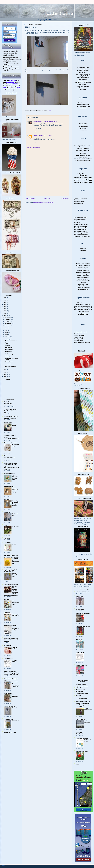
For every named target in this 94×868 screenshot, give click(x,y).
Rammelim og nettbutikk (81, 233)
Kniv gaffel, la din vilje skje (83, 83)
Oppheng (7, 356)
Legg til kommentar (34, 147)
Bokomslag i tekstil (83, 277)
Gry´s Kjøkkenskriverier (11, 584)
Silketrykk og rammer (83, 303)
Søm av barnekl (83, 127)
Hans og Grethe (78, 203)
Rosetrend (7, 512)
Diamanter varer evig (83, 67)
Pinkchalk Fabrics (81, 684)
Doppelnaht (79, 596)
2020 (5, 302)
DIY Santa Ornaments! (10, 418)
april (7, 332)
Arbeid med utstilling (83, 105)
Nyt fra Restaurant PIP (87, 722)
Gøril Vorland (38, 121)
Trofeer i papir (83, 69)
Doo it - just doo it (81, 719)
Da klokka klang (83, 289)
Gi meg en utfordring (80, 219)
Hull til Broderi (9, 349)
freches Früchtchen (82, 665)
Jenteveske (83, 125)
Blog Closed (79, 734)
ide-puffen (7, 499)
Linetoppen (7, 542)
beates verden (8, 422)
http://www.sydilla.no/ (82, 686)
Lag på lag (83, 282)
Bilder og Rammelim (11, 341)
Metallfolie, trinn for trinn (81, 224)
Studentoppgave (79, 340)
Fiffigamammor (8, 719)
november (8, 319)
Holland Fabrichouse (82, 693)
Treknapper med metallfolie (82, 236)
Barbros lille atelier (9, 473)
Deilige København (83, 174)
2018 (5, 304)
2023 (5, 298)
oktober (8, 321)
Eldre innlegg (65, 198)
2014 (5, 313)
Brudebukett (83, 79)
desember (8, 317)
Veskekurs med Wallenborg (83, 160)
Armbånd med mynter (83, 274)
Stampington (79, 692)
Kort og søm (8, 456)
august (7, 326)
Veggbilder (8, 343)
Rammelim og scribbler (81, 231)
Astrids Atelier (80, 639)
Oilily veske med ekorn (83, 155)
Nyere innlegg (30, 198)
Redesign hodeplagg (83, 270)
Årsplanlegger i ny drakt (83, 264)
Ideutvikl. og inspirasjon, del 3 (83, 181)
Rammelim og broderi (80, 229)
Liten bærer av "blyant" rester (83, 145)
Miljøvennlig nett (83, 315)
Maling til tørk (9, 362)
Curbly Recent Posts (10, 732)
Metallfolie (77, 223)
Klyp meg (83, 89)
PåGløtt (6, 525)
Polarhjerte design (9, 706)
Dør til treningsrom (10, 354)
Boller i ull (83, 249)
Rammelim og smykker (80, 228)
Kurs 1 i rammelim (79, 334)
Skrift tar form (9, 347)
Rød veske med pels (83, 148)
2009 (5, 376)
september (8, 324)
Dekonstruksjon (83, 81)
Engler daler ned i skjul (81, 218)
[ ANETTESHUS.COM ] (10, 409)
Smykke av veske (83, 103)
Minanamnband (80, 690)
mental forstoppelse (82, 751)
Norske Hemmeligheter (11, 463)
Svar (35, 131)
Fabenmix (78, 695)
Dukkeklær (83, 128)
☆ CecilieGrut (8, 693)
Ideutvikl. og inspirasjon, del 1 (83, 177)
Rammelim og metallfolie (81, 235)
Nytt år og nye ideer (10, 366)
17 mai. (14, 544)
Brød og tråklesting (83, 77)
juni (6, 328)
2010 (5, 374)
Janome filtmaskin (83, 279)
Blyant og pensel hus (83, 71)
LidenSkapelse (8, 658)
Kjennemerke (83, 269)
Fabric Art (79, 732)
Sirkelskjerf (83, 250)
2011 (5, 372)
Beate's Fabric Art (81, 652)
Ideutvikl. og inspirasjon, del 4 (83, 182)
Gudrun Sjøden (83, 176)
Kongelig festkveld (83, 76)
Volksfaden (79, 688)
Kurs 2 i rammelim (79, 335)
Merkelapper (83, 84)
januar (7, 339)
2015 (5, 311)
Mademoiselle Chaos (10, 671)
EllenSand (7, 599)
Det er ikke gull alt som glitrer (82, 342)
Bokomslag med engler (83, 265)
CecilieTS (7, 402)
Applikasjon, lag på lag (83, 272)
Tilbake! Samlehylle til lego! (16, 603)
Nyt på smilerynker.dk (88, 710)
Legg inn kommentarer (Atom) (43, 202)
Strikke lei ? (15, 721)
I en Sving (7, 538)
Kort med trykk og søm (83, 74)
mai (6, 330)
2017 (5, 307)
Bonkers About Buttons (83, 626)
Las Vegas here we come (81, 221)
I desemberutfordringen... (16, 628)
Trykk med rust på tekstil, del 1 (83, 306)
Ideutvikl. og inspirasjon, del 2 (83, 179)
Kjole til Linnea (83, 130)
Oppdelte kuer (83, 88)
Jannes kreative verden (11, 443)
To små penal (83, 72)
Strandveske (83, 157)
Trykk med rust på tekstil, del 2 (83, 308)
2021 (5, 300)
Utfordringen (83, 286)
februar (7, 337)
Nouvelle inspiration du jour (12, 439)
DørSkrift (7, 345)
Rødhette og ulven (79, 201)
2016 (5, 309)
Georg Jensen (83, 147)
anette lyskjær (80, 609)
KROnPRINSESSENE (10, 625)
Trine (35, 136)
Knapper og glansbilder (83, 281)
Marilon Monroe (78, 337)
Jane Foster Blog (9, 486)
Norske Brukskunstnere (11, 638)
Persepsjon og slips (83, 86)
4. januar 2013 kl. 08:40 (50, 121)
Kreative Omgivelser (82, 738)
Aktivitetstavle (9, 364)
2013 (5, 315)
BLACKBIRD (8, 646)
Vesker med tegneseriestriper (83, 159)
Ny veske (83, 154)
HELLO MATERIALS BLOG (84, 592)
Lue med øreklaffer (83, 267)
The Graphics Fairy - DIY (11, 417)
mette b (78, 764)
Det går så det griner (83, 311)
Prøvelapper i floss (79, 339)
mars (7, 335)
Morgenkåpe (83, 123)
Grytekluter (83, 313)
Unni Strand (7, 612)
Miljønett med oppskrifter (83, 150)
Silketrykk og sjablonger (83, 304)
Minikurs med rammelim (81, 332)
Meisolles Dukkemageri (83, 613)
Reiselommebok (83, 284)
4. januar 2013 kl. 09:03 (45, 136)
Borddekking (16, 527)
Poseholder (15, 708)
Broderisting (8, 352)
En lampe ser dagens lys (83, 288)
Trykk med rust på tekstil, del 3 (83, 309)
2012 (5, 370)
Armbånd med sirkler (83, 276)
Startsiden (48, 198)
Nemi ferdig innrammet (80, 226)
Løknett (83, 152)
